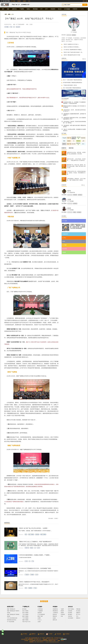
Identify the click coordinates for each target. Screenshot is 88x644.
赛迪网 (62, 611)
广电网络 (22, 9)
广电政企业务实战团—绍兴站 (70, 85)
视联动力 (78, 618)
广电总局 (27, 575)
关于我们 (24, 634)
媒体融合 (74, 35)
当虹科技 (70, 616)
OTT (41, 9)
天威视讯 (30, 588)
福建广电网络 (25, 620)
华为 (78, 616)
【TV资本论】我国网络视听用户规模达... (73, 50)
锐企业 (60, 9)
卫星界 (24, 1)
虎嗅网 (62, 613)
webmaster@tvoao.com (53, 639)
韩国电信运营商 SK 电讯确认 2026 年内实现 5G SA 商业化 (75, 107)
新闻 (9, 14)
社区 (29, 1)
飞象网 (62, 609)
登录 (84, 1)
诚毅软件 (78, 613)
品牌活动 (14, 9)
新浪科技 (55, 614)
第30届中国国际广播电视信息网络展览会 (73, 83)
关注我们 (66, 634)
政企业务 (18, 27)
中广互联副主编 (71, 192)
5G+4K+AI (69, 35)
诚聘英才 (32, 634)
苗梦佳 (69, 191)
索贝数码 (70, 614)
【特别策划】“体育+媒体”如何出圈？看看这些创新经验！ (75, 126)
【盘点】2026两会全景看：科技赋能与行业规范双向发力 (75, 130)
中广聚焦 (7, 27)
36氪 (62, 616)
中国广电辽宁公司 (26, 622)
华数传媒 (78, 609)
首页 (3, 9)
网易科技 (55, 616)
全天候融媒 (67, 9)
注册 (86, 1)
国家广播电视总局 (11, 609)
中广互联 (13, 1)
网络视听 (75, 195)
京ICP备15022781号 (59, 638)
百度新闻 (63, 614)
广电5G (35, 588)
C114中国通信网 (41, 614)
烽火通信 (78, 611)
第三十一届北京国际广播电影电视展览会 (73, 80)
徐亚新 (69, 208)
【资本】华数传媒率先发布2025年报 (72, 55)
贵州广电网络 (25, 613)
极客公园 (55, 620)
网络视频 (35, 9)
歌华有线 (24, 609)
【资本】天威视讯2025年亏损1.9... (71, 44)
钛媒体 (54, 618)
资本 (26, 534)
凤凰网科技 (55, 609)
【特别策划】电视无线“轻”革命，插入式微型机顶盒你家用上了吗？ (75, 118)
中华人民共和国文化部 (12, 618)
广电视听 (32, 575)
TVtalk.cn (40, 620)
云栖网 (39, 618)
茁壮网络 (70, 613)
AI (35, 548)
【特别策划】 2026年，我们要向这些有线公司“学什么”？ (75, 111)
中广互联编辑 (74, 32)
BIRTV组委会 (71, 609)
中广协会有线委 (11, 622)
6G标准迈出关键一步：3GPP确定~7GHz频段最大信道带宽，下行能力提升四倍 (75, 103)
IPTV (47, 9)
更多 (84, 59)
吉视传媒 (37, 534)
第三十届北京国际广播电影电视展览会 (72, 88)
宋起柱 (32, 548)
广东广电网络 (25, 618)
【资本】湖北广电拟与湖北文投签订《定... (73, 52)
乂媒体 (39, 622)
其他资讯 (53, 9)
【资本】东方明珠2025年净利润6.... (71, 47)
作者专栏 (75, 9)
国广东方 (78, 614)
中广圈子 (49, 634)
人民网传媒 (40, 609)
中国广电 (27, 548)
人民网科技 (55, 613)
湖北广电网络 (31, 534)
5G (14, 27)
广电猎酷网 (40, 611)
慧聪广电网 (40, 616)
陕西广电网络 (43, 534)
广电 (11, 27)
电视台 (28, 9)
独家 (8, 9)
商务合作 (41, 634)
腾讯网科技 (55, 611)
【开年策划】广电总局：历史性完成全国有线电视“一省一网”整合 (75, 122)
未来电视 (70, 611)
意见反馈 (58, 634)
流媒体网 (40, 613)
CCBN (38, 548)
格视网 (19, 1)
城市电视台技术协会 (12, 620)
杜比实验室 (71, 618)
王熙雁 (31, 24)
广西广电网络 (25, 614)
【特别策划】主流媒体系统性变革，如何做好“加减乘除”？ (75, 114)
